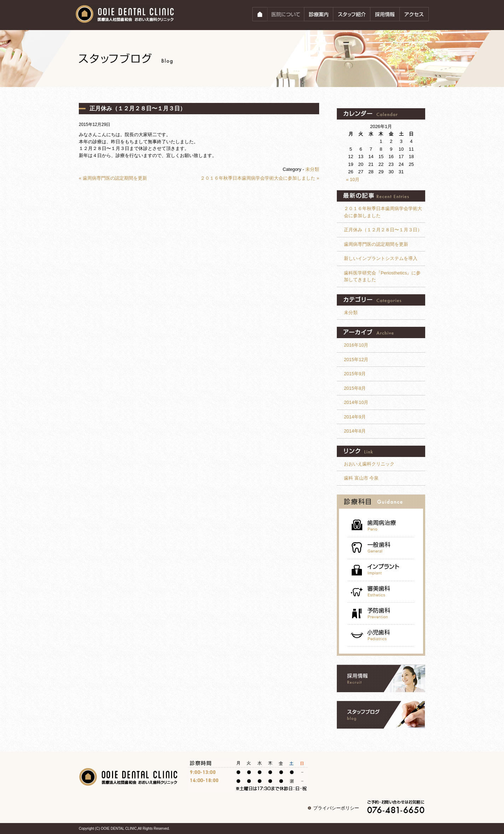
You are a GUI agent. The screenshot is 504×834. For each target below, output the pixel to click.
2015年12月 (356, 360)
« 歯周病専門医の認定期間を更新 (113, 178)
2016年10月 (356, 345)
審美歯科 (381, 592)
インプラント (381, 570)
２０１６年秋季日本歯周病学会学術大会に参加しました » (260, 178)
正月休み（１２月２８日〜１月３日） (137, 108)
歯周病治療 (381, 525)
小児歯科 (381, 636)
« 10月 (353, 179)
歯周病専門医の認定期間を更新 (376, 244)
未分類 (312, 169)
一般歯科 (381, 548)
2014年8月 (355, 431)
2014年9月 (355, 417)
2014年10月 (356, 402)
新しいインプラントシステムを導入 (381, 258)
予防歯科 (381, 614)
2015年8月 (355, 388)
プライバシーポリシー (336, 808)
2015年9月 (355, 374)
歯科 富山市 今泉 (361, 478)
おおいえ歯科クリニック (369, 464)
